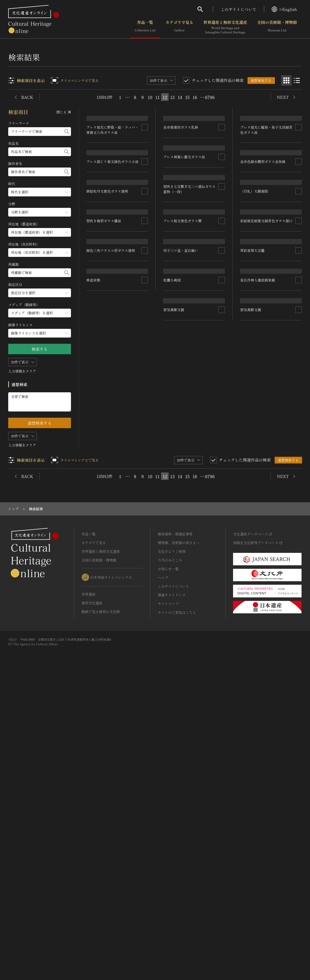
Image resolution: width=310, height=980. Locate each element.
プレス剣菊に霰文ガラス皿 (184, 254)
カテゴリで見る (179, 27)
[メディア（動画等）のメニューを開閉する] (40, 313)
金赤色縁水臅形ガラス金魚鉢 (263, 275)
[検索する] (67, 132)
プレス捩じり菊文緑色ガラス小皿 (113, 272)
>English (284, 9)
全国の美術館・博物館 (277, 27)
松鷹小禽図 (172, 693)
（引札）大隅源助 (254, 343)
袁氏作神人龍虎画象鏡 (258, 610)
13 (172, 97)
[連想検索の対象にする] (145, 182)
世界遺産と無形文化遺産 (225, 27)
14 (180, 97)
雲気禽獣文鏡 (251, 676)
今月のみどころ (170, 864)
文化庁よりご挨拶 (172, 856)
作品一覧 (145, 27)
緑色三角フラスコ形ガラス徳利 (111, 549)
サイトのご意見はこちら (177, 917)
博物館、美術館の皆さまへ (179, 847)
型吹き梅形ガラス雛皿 (104, 449)
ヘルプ (163, 882)
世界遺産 (89, 898)
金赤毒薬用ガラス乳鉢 (181, 168)
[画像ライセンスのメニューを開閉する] (40, 333)
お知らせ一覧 (168, 873)
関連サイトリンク (172, 899)
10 (150, 97)
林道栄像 (94, 723)
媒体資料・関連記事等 (175, 838)
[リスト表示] (297, 80)
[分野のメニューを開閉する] (40, 212)
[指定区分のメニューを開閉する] (40, 293)
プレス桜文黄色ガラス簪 (183, 431)
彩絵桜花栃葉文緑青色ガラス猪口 (266, 428)
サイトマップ (168, 908)
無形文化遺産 (92, 907)
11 (158, 97)
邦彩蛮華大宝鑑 (252, 545)
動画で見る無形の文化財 (101, 916)
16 (195, 97)
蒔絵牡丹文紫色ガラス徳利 (108, 364)
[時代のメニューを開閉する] (40, 192)
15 (187, 97)
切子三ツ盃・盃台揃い (181, 522)
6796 (210, 97)
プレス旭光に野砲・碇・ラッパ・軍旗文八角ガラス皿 (113, 185)
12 (165, 97)
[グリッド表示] (286, 80)
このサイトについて (239, 9)
